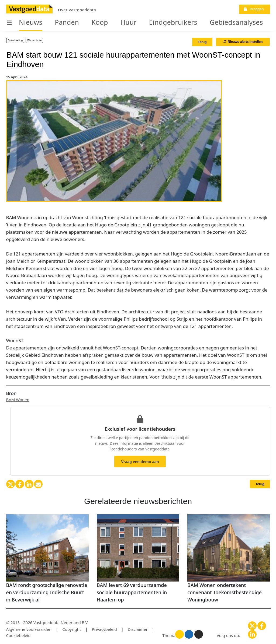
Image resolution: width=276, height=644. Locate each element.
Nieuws (28, 23)
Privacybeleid (104, 629)
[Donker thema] (199, 634)
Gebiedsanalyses (201, 23)
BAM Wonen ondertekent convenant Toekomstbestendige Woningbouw (225, 592)
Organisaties (249, 23)
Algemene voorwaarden (29, 629)
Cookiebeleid (18, 635)
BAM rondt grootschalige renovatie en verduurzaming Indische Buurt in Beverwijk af (47, 592)
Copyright (72, 629)
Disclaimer (138, 629)
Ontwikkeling (15, 40)
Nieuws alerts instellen (243, 42)
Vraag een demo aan (140, 462)
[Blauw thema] (189, 634)
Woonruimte (34, 40)
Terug (202, 42)
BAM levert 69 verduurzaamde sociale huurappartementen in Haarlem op (132, 592)
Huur (112, 23)
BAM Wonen (18, 400)
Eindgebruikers (149, 23)
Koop (87, 23)
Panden (59, 23)
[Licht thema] (180, 634)
